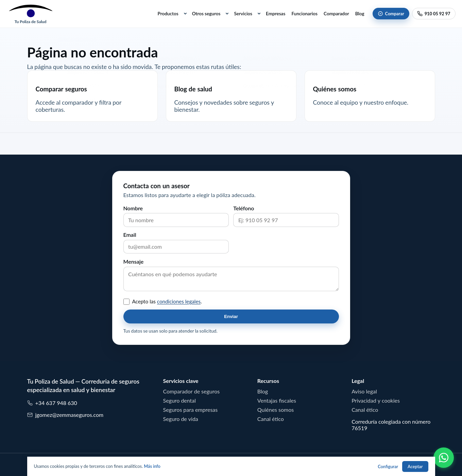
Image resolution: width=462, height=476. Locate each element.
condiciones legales (179, 302)
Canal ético (271, 419)
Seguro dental (180, 401)
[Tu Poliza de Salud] (31, 14)
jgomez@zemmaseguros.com (65, 415)
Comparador (336, 14)
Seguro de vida (181, 419)
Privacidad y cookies (376, 401)
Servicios (243, 14)
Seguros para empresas (191, 410)
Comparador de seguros (192, 391)
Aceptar (415, 467)
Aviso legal (364, 391)
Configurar (388, 467)
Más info (152, 466)
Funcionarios (304, 14)
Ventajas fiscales (277, 401)
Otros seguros (206, 14)
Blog (360, 14)
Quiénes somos (276, 410)
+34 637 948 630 (52, 403)
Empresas (276, 14)
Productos (168, 14)
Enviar (231, 316)
